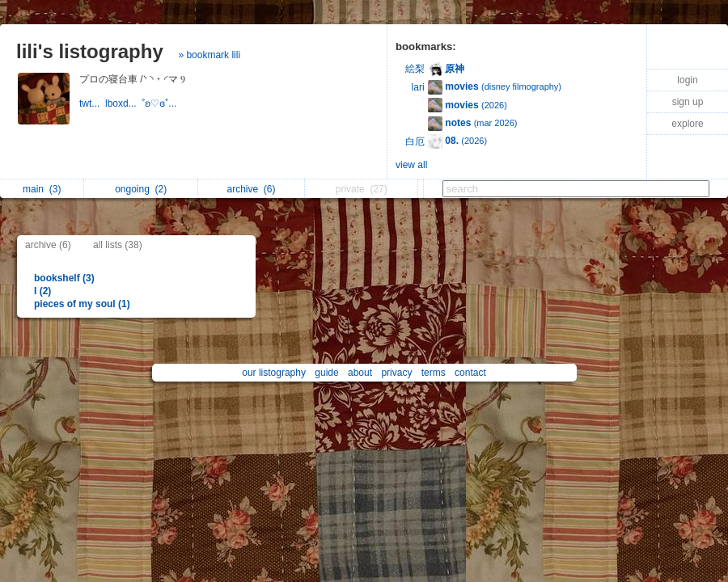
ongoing (141, 189)
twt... (92, 103)
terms (434, 373)
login (687, 80)
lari (418, 87)
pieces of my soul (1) (82, 304)
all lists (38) (118, 245)
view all (411, 165)
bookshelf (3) (64, 278)
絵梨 (415, 69)
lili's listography (90, 51)
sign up (688, 102)
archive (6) (48, 245)
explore (687, 124)
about (360, 373)
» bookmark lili (209, 55)
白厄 (415, 141)
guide (326, 373)
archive (251, 189)
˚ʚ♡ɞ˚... (160, 103)
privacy (396, 373)
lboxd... (123, 103)
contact (470, 373)
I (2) (42, 291)
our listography (274, 373)
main (42, 189)
